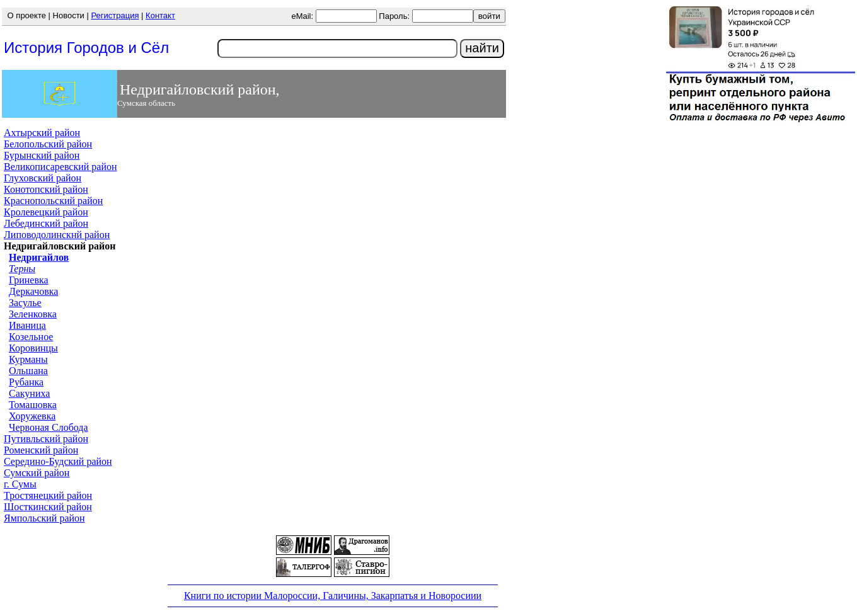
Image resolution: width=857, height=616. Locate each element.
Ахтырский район (42, 133)
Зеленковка (33, 314)
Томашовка (33, 405)
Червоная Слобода (49, 427)
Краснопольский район (53, 201)
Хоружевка (32, 416)
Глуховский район (43, 178)
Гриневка (29, 280)
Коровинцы (33, 348)
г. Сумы (20, 484)
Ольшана (28, 371)
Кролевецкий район (46, 212)
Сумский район (37, 473)
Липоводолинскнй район (57, 235)
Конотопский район (46, 189)
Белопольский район (48, 144)
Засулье (25, 303)
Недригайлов (39, 257)
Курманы (28, 359)
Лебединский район (46, 223)
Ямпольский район (44, 518)
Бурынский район (42, 155)
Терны (22, 269)
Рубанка (26, 382)
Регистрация (115, 15)
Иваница (27, 325)
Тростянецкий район (48, 495)
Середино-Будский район (58, 461)
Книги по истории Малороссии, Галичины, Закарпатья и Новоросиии (333, 596)
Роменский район (41, 450)
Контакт (160, 15)
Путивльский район (46, 439)
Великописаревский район (60, 167)
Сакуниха (29, 393)
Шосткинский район (48, 507)
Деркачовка (33, 291)
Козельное (31, 337)
